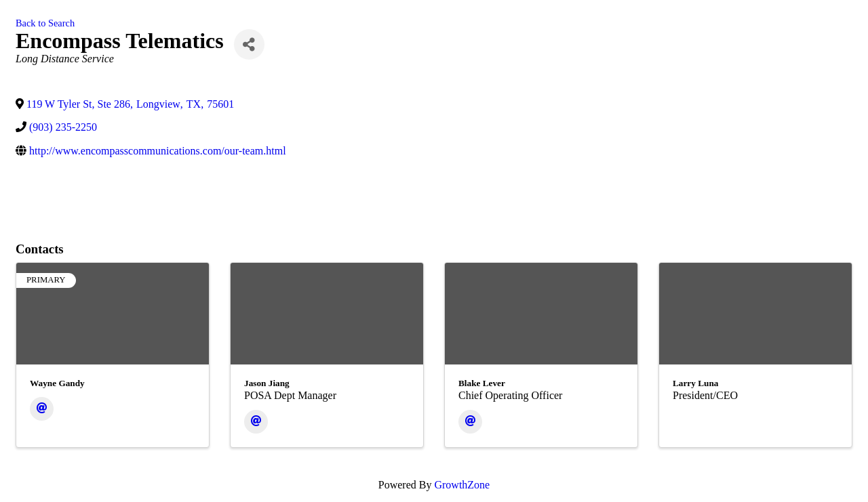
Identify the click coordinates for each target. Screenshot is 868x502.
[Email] (42, 409)
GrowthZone (462, 485)
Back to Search (45, 23)
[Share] (249, 44)
